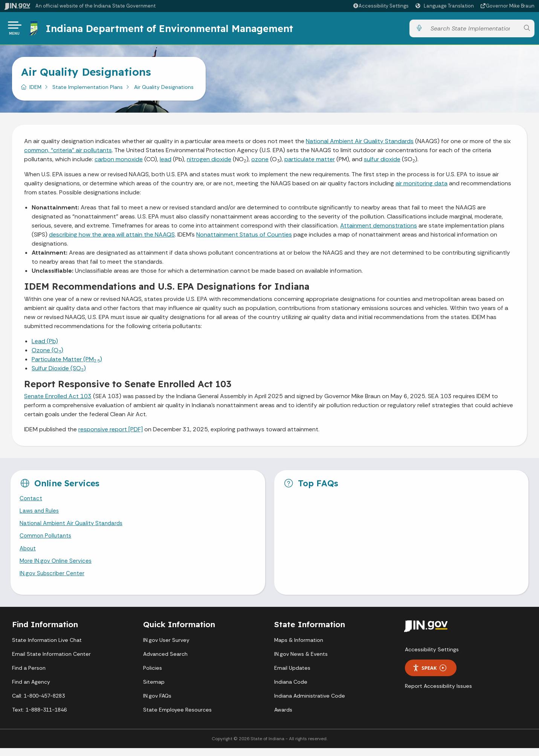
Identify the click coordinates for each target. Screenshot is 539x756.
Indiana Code (291, 690)
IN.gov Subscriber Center (53, 581)
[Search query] (473, 30)
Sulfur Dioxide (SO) (59, 371)
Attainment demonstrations (379, 228)
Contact (31, 502)
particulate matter (310, 162)
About (28, 555)
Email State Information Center (51, 662)
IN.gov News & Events (301, 662)
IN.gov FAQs (157, 704)
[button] (381, 6)
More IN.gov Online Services (57, 568)
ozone (260, 162)
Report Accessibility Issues (438, 694)
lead (166, 162)
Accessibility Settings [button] (432, 658)
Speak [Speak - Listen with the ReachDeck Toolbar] (429, 676)
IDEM (35, 90)
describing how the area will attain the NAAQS (112, 237)
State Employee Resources (177, 718)
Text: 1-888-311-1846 (39, 718)
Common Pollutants (47, 541)
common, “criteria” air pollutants (68, 153)
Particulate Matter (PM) (67, 362)
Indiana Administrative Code (310, 704)
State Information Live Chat (47, 648)
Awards (283, 718)
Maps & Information (299, 648)
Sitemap (154, 690)
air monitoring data (421, 186)
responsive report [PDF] (111, 432)
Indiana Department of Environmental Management (171, 30)
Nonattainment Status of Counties (244, 237)
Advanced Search (165, 662)
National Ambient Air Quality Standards (360, 144)
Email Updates (292, 676)
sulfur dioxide (382, 162)
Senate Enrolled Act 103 (58, 399)
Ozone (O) (47, 353)
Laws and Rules (40, 515)
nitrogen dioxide (209, 162)
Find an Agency (31, 690)
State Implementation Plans (88, 90)
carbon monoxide (119, 162)
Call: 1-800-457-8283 (38, 704)
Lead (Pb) (45, 344)
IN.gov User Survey (166, 648)
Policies (153, 676)
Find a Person (29, 676)
